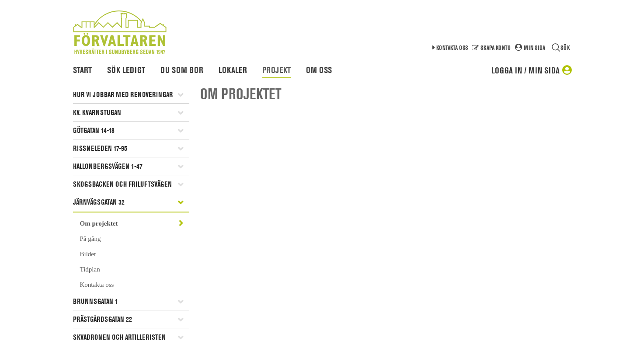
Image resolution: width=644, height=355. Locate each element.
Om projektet (99, 223)
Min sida (534, 47)
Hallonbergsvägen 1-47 (108, 166)
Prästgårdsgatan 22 (103, 319)
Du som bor (182, 70)
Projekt (277, 70)
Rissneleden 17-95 (100, 148)
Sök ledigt (126, 70)
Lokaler (233, 70)
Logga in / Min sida (526, 70)
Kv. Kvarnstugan (97, 112)
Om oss (319, 70)
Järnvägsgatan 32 (99, 202)
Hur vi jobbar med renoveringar (123, 94)
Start (82, 70)
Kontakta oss (452, 47)
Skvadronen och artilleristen (119, 337)
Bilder (88, 254)
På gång (91, 239)
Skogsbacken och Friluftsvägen (122, 184)
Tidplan (90, 269)
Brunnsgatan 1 (96, 301)
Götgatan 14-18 (94, 130)
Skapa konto (496, 47)
